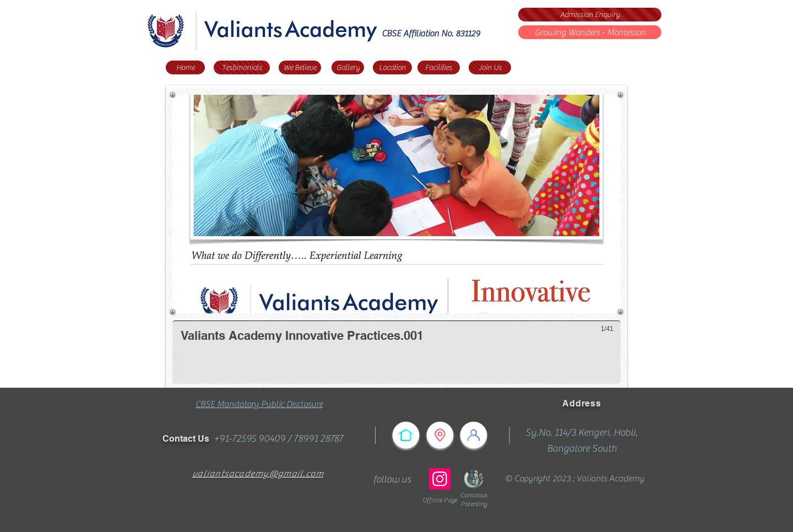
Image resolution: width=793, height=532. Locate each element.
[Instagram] (440, 479)
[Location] (392, 67)
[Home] (185, 67)
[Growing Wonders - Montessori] (590, 32)
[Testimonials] (242, 67)
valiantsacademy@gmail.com (258, 474)
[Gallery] (348, 67)
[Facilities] (439, 67)
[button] (397, 239)
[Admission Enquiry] (590, 15)
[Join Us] (490, 67)
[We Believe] (300, 67)
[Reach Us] (440, 435)
